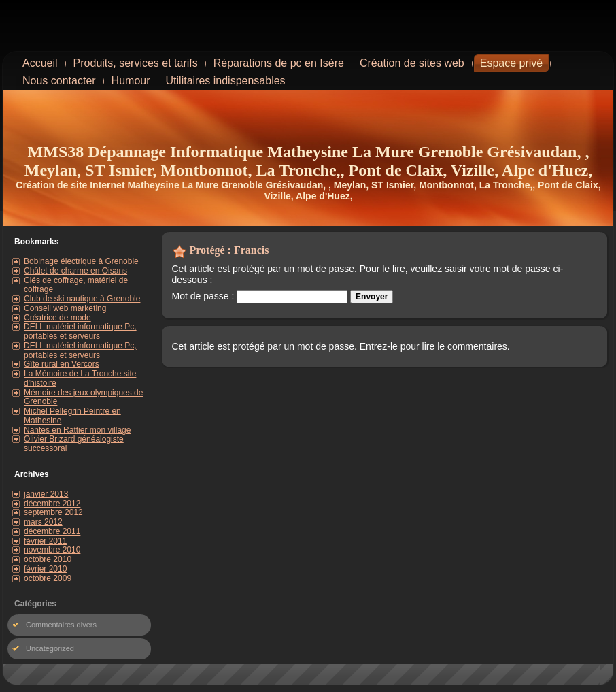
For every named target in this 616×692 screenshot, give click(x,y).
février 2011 (45, 541)
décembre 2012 (52, 504)
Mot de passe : (260, 296)
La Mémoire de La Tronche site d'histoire (80, 378)
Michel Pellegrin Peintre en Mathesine (72, 416)
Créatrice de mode (57, 318)
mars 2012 (43, 522)
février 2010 (45, 569)
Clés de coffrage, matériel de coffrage (76, 285)
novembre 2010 (52, 550)
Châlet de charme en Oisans (75, 271)
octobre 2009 (48, 578)
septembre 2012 (53, 512)
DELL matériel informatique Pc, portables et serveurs (80, 331)
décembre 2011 (52, 531)
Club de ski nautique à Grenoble (82, 299)
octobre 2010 (48, 559)
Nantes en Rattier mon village (77, 430)
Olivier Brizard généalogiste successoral (74, 444)
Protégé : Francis (229, 250)
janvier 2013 (46, 494)
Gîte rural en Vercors (62, 364)
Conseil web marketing (65, 308)
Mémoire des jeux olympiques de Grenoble (83, 397)
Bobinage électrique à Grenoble (81, 261)
